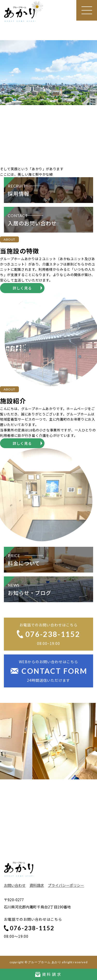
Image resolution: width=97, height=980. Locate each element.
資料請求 (37, 885)
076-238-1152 (29, 928)
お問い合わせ (15, 885)
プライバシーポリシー (66, 885)
